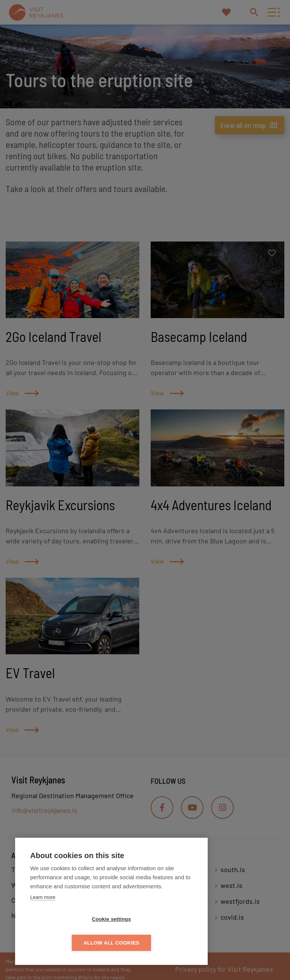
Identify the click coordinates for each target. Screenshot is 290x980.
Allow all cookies (155, 943)
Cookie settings (68, 943)
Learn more (43, 921)
